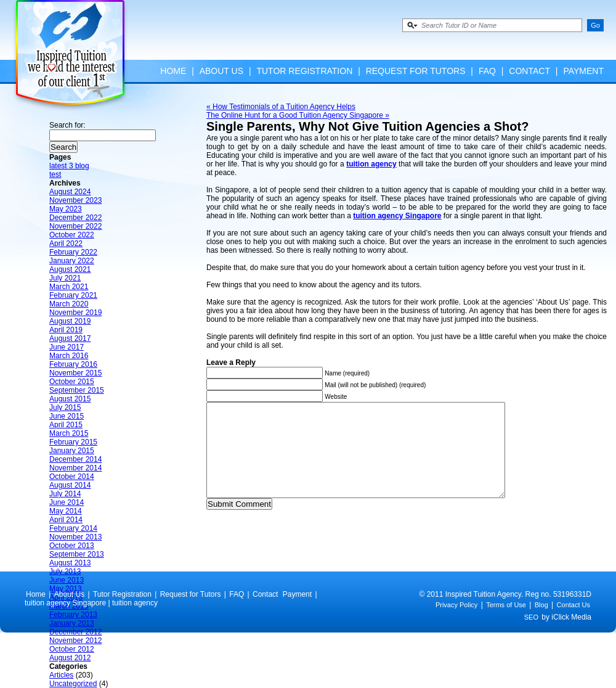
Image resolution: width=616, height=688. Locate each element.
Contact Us (573, 623)
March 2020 (69, 304)
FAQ (487, 71)
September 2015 (77, 390)
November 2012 (75, 641)
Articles (61, 675)
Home (173, 71)
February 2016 (73, 364)
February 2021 (73, 295)
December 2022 (75, 218)
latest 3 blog (69, 166)
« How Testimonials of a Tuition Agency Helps (281, 107)
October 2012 (72, 649)
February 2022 (73, 252)
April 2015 (66, 425)
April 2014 (66, 520)
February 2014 (73, 528)
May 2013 (66, 589)
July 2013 (65, 571)
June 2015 (67, 416)
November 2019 (75, 313)
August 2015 (70, 399)
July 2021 (65, 278)
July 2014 (65, 494)
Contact (529, 71)
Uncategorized (73, 684)
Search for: (67, 125)
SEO (531, 636)
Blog (541, 623)
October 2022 (72, 235)
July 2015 (65, 407)
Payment (583, 71)
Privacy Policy (456, 623)
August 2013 (70, 563)
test (55, 174)
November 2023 (75, 200)
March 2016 (69, 356)
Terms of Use (506, 623)
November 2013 (75, 537)
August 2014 (70, 485)
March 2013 (69, 606)
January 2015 (72, 451)
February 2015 (73, 442)
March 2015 (69, 433)
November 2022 (75, 226)
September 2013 (77, 554)
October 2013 (72, 546)
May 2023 (66, 209)
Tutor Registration (304, 71)
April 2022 (66, 244)
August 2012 (70, 658)
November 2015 (75, 373)
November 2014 (75, 468)
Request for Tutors (416, 71)
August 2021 (70, 269)
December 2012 (75, 632)
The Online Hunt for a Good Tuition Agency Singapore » (298, 115)
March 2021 (69, 287)
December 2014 (75, 459)
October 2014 (72, 477)
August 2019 (70, 321)
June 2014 (67, 502)
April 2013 (66, 597)
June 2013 (67, 580)
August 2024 (70, 192)
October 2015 (72, 382)
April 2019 (66, 330)
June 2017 (67, 347)
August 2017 (70, 338)
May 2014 (66, 511)
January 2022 (72, 261)
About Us (221, 71)
